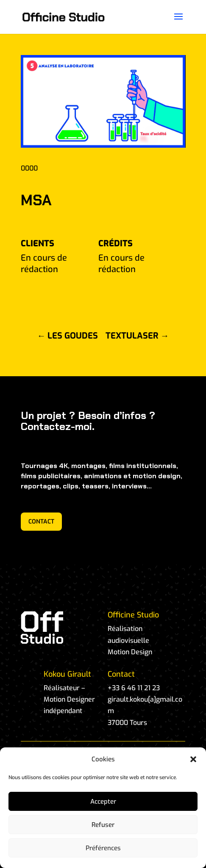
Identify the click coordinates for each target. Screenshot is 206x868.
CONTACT (41, 522)
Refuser (103, 825)
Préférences (103, 848)
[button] (193, 759)
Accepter (103, 802)
